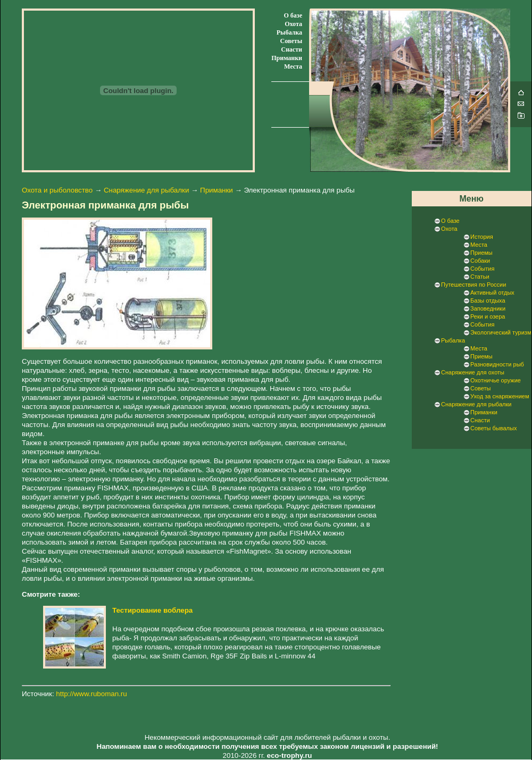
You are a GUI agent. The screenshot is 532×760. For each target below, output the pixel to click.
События (482, 269)
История (482, 237)
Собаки (480, 261)
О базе (293, 15)
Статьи (480, 277)
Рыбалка (289, 32)
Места (293, 66)
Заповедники (488, 308)
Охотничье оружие (496, 380)
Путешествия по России (473, 285)
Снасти (292, 49)
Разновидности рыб (497, 364)
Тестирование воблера (152, 610)
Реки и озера (488, 316)
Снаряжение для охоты (473, 372)
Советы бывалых (493, 428)
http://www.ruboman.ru (91, 694)
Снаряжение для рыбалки (146, 190)
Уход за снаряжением (500, 396)
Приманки (287, 58)
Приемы (481, 253)
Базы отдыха (488, 300)
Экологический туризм (501, 332)
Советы (291, 41)
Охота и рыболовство (57, 190)
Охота (293, 24)
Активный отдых (492, 293)
